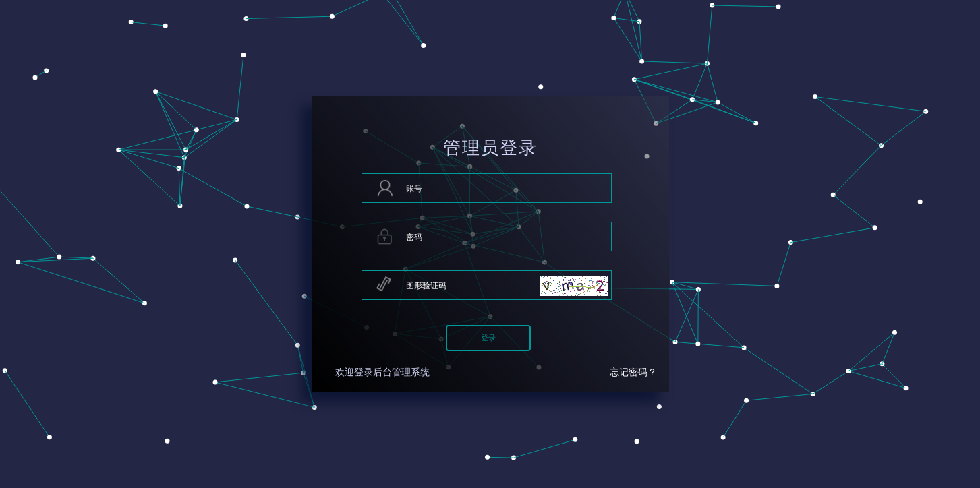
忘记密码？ (633, 372)
